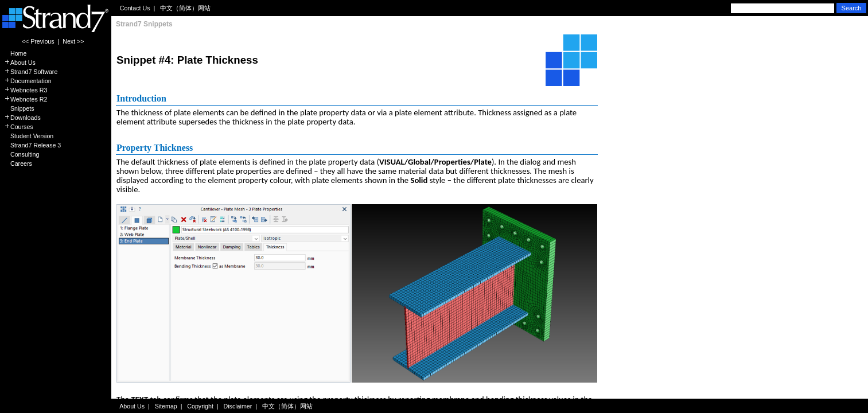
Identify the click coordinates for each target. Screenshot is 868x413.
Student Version (29, 136)
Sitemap (166, 406)
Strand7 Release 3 (32, 145)
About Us (20, 63)
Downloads (22, 118)
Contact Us (135, 8)
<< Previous (38, 41)
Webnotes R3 (26, 90)
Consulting (22, 154)
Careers (18, 163)
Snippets (19, 108)
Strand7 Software (31, 72)
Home (15, 53)
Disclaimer (238, 406)
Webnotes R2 (26, 99)
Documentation (28, 81)
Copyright (200, 406)
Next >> (73, 41)
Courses (19, 127)
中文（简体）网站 (185, 8)
